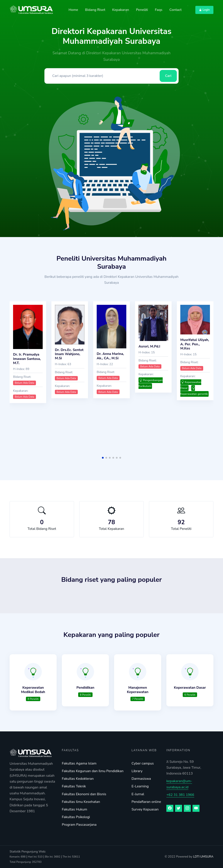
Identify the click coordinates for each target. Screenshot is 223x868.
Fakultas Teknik (74, 786)
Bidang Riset (95, 10)
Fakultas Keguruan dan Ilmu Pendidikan (93, 771)
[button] (103, 458)
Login (204, 10)
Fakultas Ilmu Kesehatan (81, 802)
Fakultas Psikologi (76, 817)
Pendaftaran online (146, 802)
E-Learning (140, 786)
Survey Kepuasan (145, 809)
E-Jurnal (138, 794)
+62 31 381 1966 (180, 795)
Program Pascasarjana (79, 825)
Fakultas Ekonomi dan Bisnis (84, 794)
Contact (176, 10)
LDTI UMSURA (203, 857)
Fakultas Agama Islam (79, 763)
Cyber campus (143, 763)
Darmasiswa (141, 779)
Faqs (159, 10)
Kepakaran (121, 10)
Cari (168, 76)
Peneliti (142, 10)
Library (137, 771)
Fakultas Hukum (74, 809)
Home (73, 10)
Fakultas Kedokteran (78, 779)
